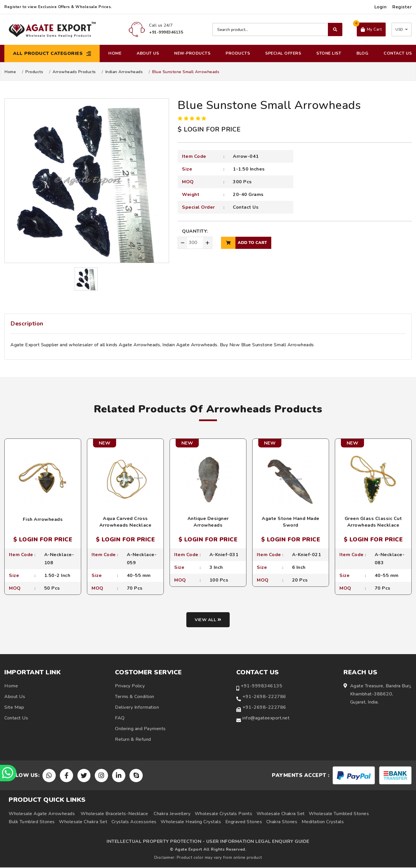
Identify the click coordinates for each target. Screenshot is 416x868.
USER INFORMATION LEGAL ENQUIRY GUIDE (258, 842)
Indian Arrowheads (124, 72)
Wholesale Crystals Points (224, 814)
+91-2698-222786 (264, 697)
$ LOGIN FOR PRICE (209, 129)
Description (27, 324)
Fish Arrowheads (43, 519)
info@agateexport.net (266, 719)
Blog (362, 53)
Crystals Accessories (134, 822)
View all (208, 620)
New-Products (192, 53)
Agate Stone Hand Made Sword (291, 522)
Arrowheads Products (74, 72)
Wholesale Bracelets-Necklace (114, 814)
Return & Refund (133, 740)
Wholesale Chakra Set (281, 814)
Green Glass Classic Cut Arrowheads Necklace (373, 522)
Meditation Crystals (323, 822)
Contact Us (398, 53)
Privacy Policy (130, 686)
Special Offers (283, 53)
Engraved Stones (244, 822)
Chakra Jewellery (172, 814)
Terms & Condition (135, 697)
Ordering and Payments (140, 729)
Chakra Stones (282, 822)
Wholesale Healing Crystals (191, 822)
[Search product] (277, 29)
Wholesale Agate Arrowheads (42, 814)
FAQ (120, 719)
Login (381, 7)
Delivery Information (137, 708)
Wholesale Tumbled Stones (339, 814)
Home (115, 53)
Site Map (14, 708)
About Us (148, 53)
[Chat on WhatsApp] (9, 773)
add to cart (244, 243)
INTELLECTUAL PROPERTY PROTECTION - (156, 842)
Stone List (329, 53)
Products (238, 53)
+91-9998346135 (261, 686)
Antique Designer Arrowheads (208, 522)
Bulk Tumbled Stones (32, 822)
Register (402, 7)
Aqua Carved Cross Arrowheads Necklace (126, 522)
